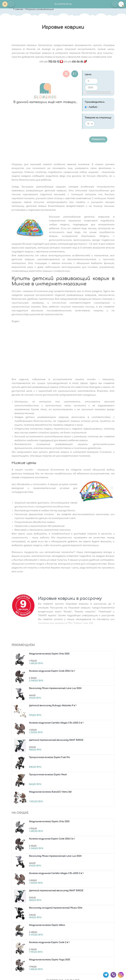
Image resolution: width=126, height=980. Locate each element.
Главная (18, 9)
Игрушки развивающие (40, 9)
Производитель (95, 102)
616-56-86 (73, 62)
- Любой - (93, 107)
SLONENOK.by (63, 4)
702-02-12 (49, 62)
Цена (88, 75)
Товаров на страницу (98, 118)
